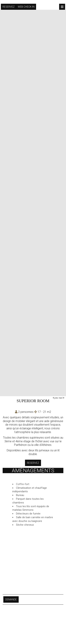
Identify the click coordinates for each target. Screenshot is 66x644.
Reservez (9, 7)
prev (56, 398)
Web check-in (26, 7)
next (62, 398)
